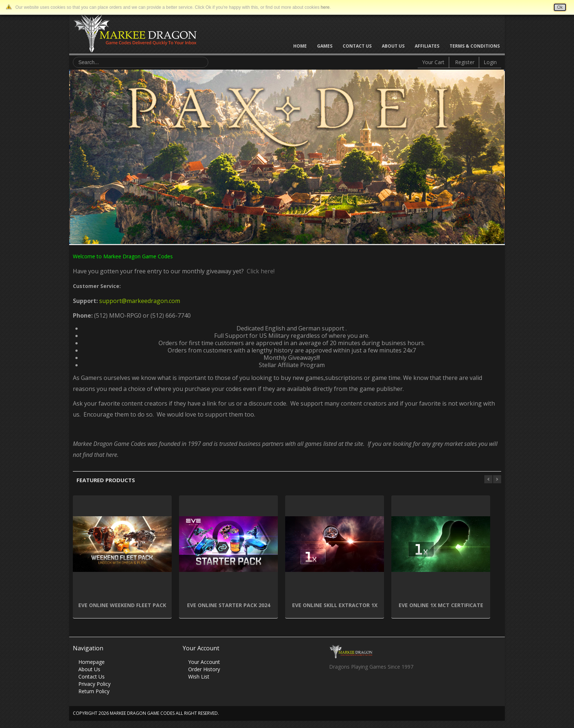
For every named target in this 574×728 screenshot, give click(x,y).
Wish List (199, 677)
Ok (560, 7)
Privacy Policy (94, 684)
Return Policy (94, 691)
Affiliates (427, 46)
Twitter (349, 687)
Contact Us (357, 46)
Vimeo (377, 687)
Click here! (259, 271)
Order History (204, 669)
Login (490, 62)
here (325, 7)
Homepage (92, 662)
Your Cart (433, 62)
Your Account (204, 662)
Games (325, 46)
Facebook (334, 687)
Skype (363, 687)
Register (465, 62)
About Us (393, 46)
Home (300, 46)
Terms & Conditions (475, 46)
